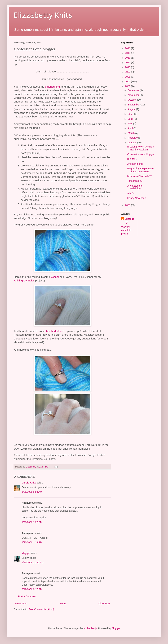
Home (63, 604)
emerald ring (52, 87)
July (130, 114)
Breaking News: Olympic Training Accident (141, 148)
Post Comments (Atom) (41, 609)
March (132, 133)
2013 (128, 58)
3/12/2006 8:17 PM (32, 589)
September (134, 105)
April (131, 128)
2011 (128, 63)
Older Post (104, 604)
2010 (128, 67)
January (132, 142)
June (131, 119)
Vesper (55, 277)
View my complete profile (126, 230)
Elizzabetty (129, 221)
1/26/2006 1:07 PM (32, 522)
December (134, 90)
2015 (128, 53)
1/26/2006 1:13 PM (32, 542)
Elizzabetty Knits (43, 15)
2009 (128, 72)
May (130, 124)
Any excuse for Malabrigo (135, 187)
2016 (128, 48)
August (132, 109)
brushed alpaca (55, 331)
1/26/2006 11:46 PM (33, 563)
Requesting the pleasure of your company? (140, 170)
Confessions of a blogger (141, 154)
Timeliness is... (135, 181)
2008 (128, 77)
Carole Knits (29, 483)
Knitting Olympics (24, 280)
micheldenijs (90, 628)
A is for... (132, 193)
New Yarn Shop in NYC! (140, 176)
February (133, 138)
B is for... (132, 159)
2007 (128, 81)
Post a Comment (27, 596)
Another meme (135, 164)
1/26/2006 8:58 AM (32, 492)
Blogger (116, 628)
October (132, 100)
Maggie (26, 553)
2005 (128, 205)
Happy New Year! (137, 198)
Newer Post (21, 604)
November (134, 95)
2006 (128, 86)
